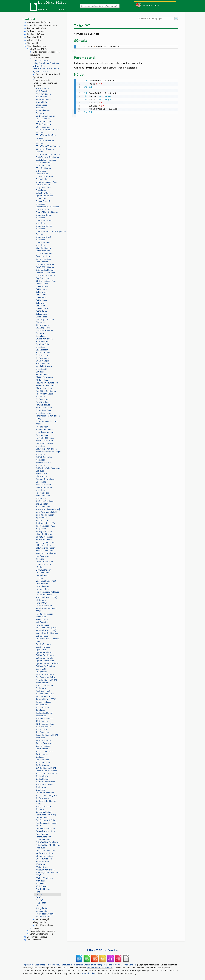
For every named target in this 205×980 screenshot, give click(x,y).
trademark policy (87, 973)
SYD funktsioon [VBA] (46, 815)
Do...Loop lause (43, 328)
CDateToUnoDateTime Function (46, 137)
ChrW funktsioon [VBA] (46, 182)
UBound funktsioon (44, 856)
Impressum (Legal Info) (34, 965)
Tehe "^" (39, 906)
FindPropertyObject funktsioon (45, 395)
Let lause (40, 578)
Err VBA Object (42, 361)
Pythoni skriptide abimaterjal (43, 931)
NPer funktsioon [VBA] (46, 628)
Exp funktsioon (42, 375)
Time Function (42, 834)
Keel (61, 9)
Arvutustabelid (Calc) (36, 28)
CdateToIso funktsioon (46, 160)
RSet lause (40, 738)
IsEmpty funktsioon (44, 537)
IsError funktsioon (44, 540)
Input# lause (41, 518)
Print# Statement (43, 683)
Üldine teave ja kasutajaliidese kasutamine (45, 53)
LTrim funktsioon (43, 570)
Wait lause (40, 864)
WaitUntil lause (43, 867)
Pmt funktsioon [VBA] (46, 677)
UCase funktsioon (44, 859)
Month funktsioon (44, 606)
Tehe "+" (39, 897)
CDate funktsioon (44, 163)
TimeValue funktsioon (45, 831)
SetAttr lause (42, 754)
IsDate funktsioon (44, 534)
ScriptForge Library (44, 925)
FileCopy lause (42, 380)
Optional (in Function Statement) (45, 668)
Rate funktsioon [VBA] (46, 699)
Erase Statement (43, 352)
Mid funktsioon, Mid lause (47, 592)
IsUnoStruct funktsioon (46, 553)
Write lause (41, 884)
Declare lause (42, 284)
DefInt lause (41, 300)
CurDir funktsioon (44, 253)
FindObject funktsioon (46, 391)
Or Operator (41, 672)
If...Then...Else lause (45, 501)
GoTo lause (41, 482)
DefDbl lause (42, 295)
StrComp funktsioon (45, 793)
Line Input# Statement (46, 581)
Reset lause (41, 716)
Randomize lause (43, 702)
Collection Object (43, 193)
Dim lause (40, 322)
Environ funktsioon (44, 339)
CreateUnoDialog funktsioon (43, 216)
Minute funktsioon (44, 595)
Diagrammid (32, 43)
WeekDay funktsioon (45, 870)
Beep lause (40, 108)
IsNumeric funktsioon (45, 548)
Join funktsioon (43, 556)
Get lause (40, 471)
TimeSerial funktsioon (45, 828)
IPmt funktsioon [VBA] (46, 523)
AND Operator (42, 91)
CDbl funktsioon (43, 165)
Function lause (42, 435)
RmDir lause (41, 729)
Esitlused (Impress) (36, 31)
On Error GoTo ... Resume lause (47, 640)
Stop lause (40, 790)
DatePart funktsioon (45, 270)
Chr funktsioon (42, 179)
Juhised (36, 928)
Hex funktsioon (42, 493)
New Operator (42, 619)
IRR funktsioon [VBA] (45, 526)
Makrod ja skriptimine (37, 46)
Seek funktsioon (43, 746)
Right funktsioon (43, 727)
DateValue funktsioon (45, 275)
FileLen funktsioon (44, 388)
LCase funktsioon (43, 564)
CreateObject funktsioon (47, 212)
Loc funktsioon (42, 584)
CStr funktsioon (43, 251)
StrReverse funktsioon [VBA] (46, 802)
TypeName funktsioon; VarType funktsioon (46, 852)
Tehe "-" (39, 892)
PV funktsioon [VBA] (45, 694)
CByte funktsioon (43, 124)
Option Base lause (44, 652)
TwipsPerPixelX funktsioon (48, 842)
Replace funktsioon (44, 713)
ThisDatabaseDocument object (46, 824)
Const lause (41, 198)
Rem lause (40, 710)
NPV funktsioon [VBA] (46, 630)
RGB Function (42, 721)
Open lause (41, 650)
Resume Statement (44, 718)
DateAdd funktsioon (45, 264)
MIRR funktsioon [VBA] (46, 597)
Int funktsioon (42, 520)
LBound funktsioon (44, 562)
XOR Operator (42, 886)
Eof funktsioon (42, 341)
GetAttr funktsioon (44, 441)
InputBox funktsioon (45, 515)
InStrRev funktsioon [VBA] (48, 509)
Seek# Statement (43, 749)
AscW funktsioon (43, 99)
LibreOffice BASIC (38, 49)
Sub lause (40, 809)
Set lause (40, 757)
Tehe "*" (39, 895)
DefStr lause (41, 311)
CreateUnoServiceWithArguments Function (48, 233)
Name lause (41, 617)
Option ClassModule (45, 655)
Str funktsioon (42, 798)
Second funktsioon (44, 743)
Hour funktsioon (43, 496)
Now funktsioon (43, 625)
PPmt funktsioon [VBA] (46, 680)
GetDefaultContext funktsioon (44, 445)
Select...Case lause (44, 119)
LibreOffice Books (102, 950)
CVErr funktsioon (43, 259)
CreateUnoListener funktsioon (44, 222)
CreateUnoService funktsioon (44, 227)
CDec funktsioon (43, 168)
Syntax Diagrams (40, 71)
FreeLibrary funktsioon (46, 432)
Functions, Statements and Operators (46, 76)
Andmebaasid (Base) (36, 37)
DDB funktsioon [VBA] (46, 281)
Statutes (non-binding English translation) (82, 965)
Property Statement (45, 685)
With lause (40, 881)
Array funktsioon (43, 94)
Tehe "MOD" (41, 603)
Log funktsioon (42, 589)
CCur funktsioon (43, 127)
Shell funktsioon (43, 762)
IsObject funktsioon (45, 551)
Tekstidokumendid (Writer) (39, 22)
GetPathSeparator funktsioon (44, 458)
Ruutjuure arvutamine (45, 782)
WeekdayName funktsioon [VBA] (48, 874)
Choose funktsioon (44, 176)
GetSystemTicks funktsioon (48, 468)
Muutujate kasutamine (46, 914)
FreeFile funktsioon (44, 430)
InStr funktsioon (43, 507)
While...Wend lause (44, 878)
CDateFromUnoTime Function (45, 142)
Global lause (41, 474)
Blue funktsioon (43, 110)
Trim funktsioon (43, 839)
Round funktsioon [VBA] (47, 735)
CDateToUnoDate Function (48, 154)
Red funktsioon (42, 707)
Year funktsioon (43, 889)
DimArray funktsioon (45, 319)
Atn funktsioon (42, 102)
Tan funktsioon (42, 817)
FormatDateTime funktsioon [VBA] (43, 412)
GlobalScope (41, 105)
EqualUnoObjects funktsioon (43, 346)
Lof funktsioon (42, 586)
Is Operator (41, 529)
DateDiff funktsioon (45, 267)
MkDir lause (41, 600)
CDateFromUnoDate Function (45, 150)
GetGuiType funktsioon (46, 449)
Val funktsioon (42, 861)
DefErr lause (41, 297)
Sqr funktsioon (42, 779)
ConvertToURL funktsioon (47, 207)
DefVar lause (41, 314)
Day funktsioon (42, 278)
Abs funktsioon (42, 88)
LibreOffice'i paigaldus (37, 937)
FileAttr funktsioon (44, 377)
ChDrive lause (42, 174)
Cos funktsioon (42, 209)
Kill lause (40, 559)
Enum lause (41, 336)
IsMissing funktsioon (45, 542)
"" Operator (41, 903)
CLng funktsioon (43, 187)
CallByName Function (45, 116)
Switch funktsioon (44, 812)
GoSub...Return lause (45, 479)
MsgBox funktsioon (44, 614)
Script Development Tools (41, 934)
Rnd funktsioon (42, 732)
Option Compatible (44, 196)
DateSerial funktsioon (45, 273)
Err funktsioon (42, 358)
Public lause (41, 688)
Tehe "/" (39, 900)
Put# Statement (43, 691)
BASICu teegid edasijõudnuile (41, 921)
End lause (40, 333)
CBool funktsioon (43, 121)
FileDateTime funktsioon (47, 383)
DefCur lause (42, 289)
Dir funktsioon (42, 325)
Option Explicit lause (45, 661)
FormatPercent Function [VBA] (47, 423)
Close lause (41, 190)
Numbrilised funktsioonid (47, 633)
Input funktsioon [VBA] (46, 512)
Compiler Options (41, 60)
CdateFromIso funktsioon (47, 157)
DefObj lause (42, 306)
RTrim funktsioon (43, 740)
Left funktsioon (43, 573)
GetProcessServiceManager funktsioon (48, 453)
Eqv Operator (42, 350)
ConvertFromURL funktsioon (44, 203)
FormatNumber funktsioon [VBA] (48, 417)
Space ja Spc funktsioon (46, 771)
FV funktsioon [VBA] (45, 438)
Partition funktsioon (45, 674)
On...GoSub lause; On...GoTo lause (44, 646)
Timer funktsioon (43, 837)
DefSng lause (42, 308)
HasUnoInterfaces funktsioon (44, 489)
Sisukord (28, 19)
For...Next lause (43, 402)
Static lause (41, 787)
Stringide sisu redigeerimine (42, 910)
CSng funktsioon (43, 248)
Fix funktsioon (42, 399)
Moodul (42, 9)
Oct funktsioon (42, 636)
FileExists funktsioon (45, 386)
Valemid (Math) (34, 40)
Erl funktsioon (42, 355)
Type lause (40, 848)
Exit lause (40, 372)
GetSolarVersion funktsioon (43, 464)
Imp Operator (42, 504)
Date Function (42, 262)
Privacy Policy (53, 965)
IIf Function (41, 498)
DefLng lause (42, 303)
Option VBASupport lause (47, 663)
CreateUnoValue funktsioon (43, 244)
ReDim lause (41, 705)
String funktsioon (43, 806)
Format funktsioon (44, 408)
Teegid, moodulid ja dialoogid (46, 69)
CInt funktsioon (43, 185)
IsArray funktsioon (44, 531)
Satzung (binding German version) (120, 965)
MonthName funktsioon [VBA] (46, 610)
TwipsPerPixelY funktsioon (48, 845)
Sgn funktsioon (42, 760)
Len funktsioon (42, 575)
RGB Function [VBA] (45, 724)
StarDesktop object (44, 784)
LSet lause (40, 567)
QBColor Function (44, 696)
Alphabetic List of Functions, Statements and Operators (45, 83)
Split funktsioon (43, 776)
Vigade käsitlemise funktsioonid (44, 368)
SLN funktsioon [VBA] (46, 768)
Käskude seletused (41, 58)
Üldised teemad (34, 940)
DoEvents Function (44, 330)
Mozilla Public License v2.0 (100, 968)
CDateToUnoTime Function (48, 146)
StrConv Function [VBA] (47, 795)
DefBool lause (42, 286)
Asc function (41, 97)
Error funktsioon (43, 364)
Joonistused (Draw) (36, 34)
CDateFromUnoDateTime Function (47, 131)
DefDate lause (42, 292)
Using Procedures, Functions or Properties (46, 65)
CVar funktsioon (43, 256)
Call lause (40, 113)
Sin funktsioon (42, 765)
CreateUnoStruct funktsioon (43, 238)
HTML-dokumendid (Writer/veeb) (42, 25)
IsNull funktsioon (43, 545)
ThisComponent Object (46, 820)
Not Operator (42, 622)
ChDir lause (41, 171)
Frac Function (42, 427)
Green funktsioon (43, 485)
